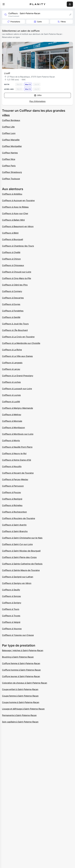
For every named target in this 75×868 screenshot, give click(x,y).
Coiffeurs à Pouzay (11, 492)
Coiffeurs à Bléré (10, 233)
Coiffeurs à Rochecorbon (14, 512)
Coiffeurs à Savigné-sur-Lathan (18, 577)
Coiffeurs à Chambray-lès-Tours (18, 246)
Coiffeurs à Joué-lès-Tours (15, 324)
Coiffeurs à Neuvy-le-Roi (14, 453)
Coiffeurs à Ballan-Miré (13, 220)
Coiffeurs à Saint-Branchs (15, 531)
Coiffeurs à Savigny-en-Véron (17, 583)
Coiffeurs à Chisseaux (13, 265)
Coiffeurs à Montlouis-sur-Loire (18, 434)
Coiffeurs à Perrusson (13, 486)
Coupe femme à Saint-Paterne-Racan (20, 696)
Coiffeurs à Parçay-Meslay (15, 479)
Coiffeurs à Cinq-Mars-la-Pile (17, 278)
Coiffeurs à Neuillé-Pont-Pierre (17, 447)
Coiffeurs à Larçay (11, 369)
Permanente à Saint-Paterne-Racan (19, 715)
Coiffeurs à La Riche (12, 350)
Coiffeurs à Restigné (12, 499)
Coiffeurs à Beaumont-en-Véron (18, 226)
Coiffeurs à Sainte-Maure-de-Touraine (21, 570)
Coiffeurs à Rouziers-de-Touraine (19, 518)
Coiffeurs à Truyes (11, 616)
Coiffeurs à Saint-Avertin (14, 525)
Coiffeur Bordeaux (11, 120)
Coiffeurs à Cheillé (11, 252)
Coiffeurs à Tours (11, 609)
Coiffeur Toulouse (11, 179)
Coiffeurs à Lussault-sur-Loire (17, 389)
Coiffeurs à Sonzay (11, 596)
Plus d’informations (37, 101)
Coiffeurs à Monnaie (12, 421)
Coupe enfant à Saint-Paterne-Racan (20, 689)
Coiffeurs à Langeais (12, 363)
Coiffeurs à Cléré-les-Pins (15, 285)
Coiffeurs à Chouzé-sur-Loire (17, 272)
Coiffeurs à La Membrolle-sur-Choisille (21, 343)
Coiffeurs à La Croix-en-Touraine (18, 337)
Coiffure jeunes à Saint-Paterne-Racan (21, 676)
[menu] (4, 4)
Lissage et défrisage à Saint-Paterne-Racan (23, 709)
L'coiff (7, 73)
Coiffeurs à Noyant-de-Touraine (18, 473)
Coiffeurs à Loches (11, 382)
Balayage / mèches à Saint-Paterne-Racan (23, 650)
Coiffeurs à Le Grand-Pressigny (18, 376)
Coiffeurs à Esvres (11, 304)
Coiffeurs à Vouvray (12, 629)
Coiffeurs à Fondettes (13, 311)
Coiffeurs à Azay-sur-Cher (15, 213)
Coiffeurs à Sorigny (12, 603)
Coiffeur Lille (8, 127)
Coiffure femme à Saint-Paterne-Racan (21, 663)
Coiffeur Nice (9, 159)
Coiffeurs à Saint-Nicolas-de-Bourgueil (21, 551)
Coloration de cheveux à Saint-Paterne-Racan (25, 683)
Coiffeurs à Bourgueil (13, 239)
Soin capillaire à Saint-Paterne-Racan (20, 722)
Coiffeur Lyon (9, 133)
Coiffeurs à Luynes (11, 395)
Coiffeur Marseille (11, 140)
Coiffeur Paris (9, 166)
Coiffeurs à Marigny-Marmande (17, 408)
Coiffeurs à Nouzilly (12, 466)
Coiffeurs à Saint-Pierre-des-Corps (19, 557)
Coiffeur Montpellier (12, 146)
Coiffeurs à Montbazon (13, 428)
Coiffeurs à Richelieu (12, 505)
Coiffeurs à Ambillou (12, 194)
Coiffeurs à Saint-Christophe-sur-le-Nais (22, 538)
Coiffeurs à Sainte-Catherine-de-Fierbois (22, 564)
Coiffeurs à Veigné (11, 622)
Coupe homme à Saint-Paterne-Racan (21, 702)
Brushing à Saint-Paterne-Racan (18, 657)
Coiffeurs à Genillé (11, 317)
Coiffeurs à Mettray (12, 415)
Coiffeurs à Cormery (12, 291)
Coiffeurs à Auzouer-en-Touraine (18, 200)
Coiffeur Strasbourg (12, 172)
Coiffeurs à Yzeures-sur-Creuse (18, 635)
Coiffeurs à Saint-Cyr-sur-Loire (17, 544)
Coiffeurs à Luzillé (11, 402)
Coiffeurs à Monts (11, 440)
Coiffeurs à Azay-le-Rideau (15, 207)
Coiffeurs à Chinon (11, 259)
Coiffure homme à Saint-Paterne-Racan (21, 670)
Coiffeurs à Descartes (13, 298)
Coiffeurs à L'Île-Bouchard (15, 330)
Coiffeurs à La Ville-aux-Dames (17, 356)
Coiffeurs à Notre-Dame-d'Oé (17, 460)
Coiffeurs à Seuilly (11, 590)
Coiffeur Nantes (10, 153)
